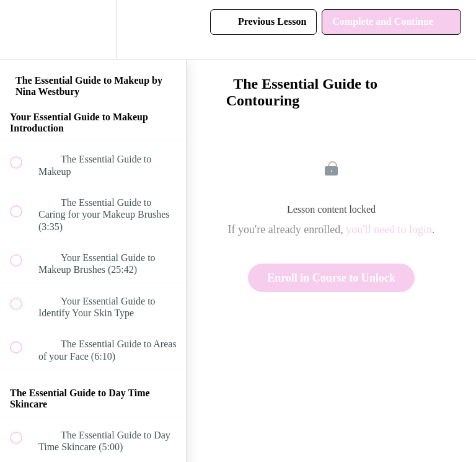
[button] (23, 29)
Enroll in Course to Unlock (331, 278)
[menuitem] (93, 29)
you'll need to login (389, 229)
